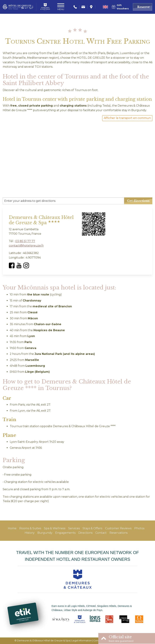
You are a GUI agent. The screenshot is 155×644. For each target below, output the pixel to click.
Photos (139, 528)
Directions (85, 533)
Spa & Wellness (55, 528)
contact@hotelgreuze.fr (26, 246)
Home (12, 528)
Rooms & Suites (30, 528)
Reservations (119, 533)
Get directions (138, 201)
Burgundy (45, 533)
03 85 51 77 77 (25, 241)
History (30, 533)
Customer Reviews (118, 528)
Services (74, 528)
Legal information (82, 641)
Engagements (65, 533)
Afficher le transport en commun (127, 118)
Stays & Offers (92, 528)
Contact (101, 533)
